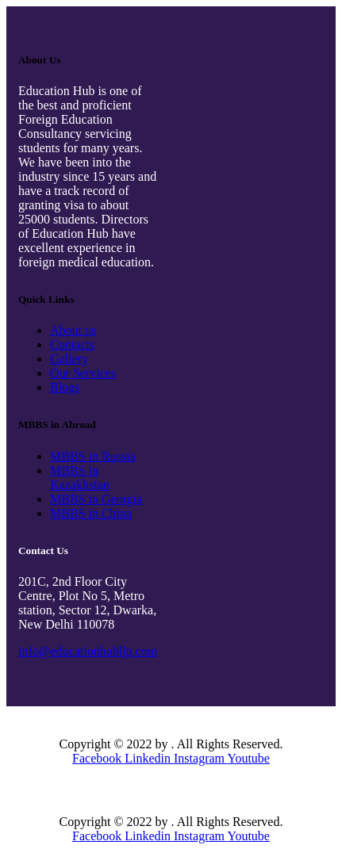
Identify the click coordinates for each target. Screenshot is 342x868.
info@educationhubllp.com (88, 651)
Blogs (65, 387)
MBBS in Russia (93, 456)
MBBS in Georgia (96, 499)
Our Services (83, 373)
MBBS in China (91, 513)
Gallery (69, 359)
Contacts (72, 344)
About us (73, 330)
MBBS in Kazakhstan (80, 478)
